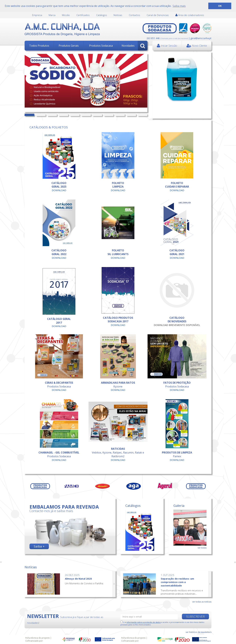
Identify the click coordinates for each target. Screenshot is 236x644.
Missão (66, 15)
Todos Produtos (39, 46)
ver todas (202, 548)
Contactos (134, 15)
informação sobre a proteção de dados (144, 622)
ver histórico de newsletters (199, 632)
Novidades (128, 46)
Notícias (118, 15)
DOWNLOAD (59, 190)
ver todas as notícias (202, 602)
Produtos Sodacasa (101, 46)
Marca (52, 15)
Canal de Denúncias (158, 15)
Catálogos (102, 15)
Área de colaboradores (190, 15)
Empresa (37, 15)
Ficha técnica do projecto (38, 638)
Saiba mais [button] (179, 6)
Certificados (83, 15)
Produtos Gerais (69, 46)
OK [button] (220, 6)
